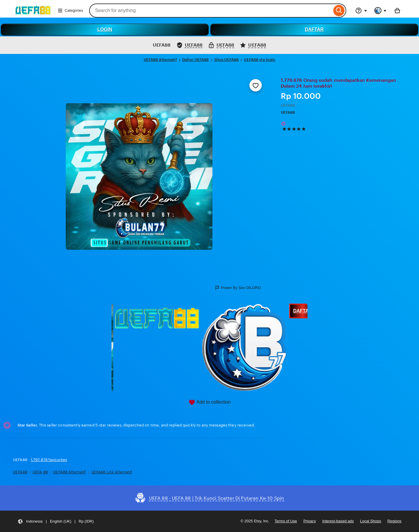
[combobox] (211, 11)
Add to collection (210, 402)
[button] (56, 521)
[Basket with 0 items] (397, 11)
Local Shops (370, 521)
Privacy (310, 521)
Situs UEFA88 (227, 60)
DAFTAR (314, 29)
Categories (70, 11)
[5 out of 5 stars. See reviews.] (295, 129)
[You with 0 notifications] (381, 11)
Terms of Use (286, 521)
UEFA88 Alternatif (160, 60)
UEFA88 (288, 112)
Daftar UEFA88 (196, 60)
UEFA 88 (40, 472)
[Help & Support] (361, 11)
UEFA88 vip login (260, 60)
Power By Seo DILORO (238, 288)
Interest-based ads (338, 521)
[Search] (339, 11)
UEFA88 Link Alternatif (112, 472)
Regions (394, 521)
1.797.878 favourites (49, 460)
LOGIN (105, 29)
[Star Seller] (283, 124)
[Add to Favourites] (256, 85)
